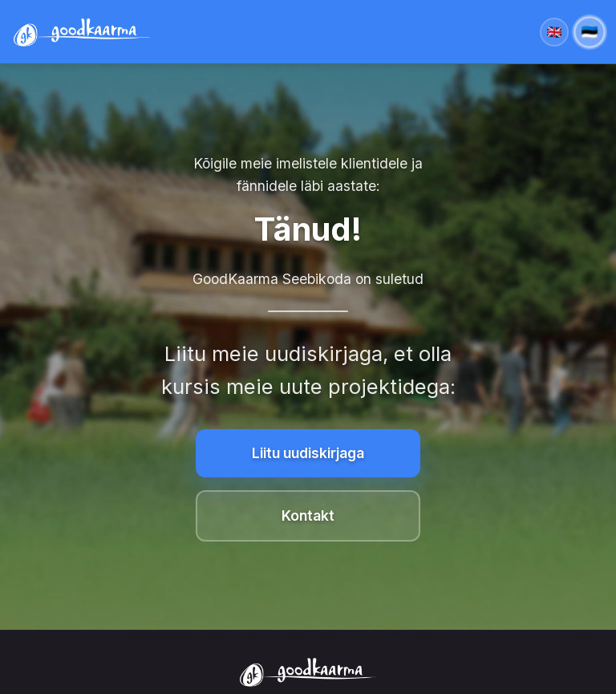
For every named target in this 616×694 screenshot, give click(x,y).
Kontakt (308, 515)
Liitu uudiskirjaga (308, 453)
